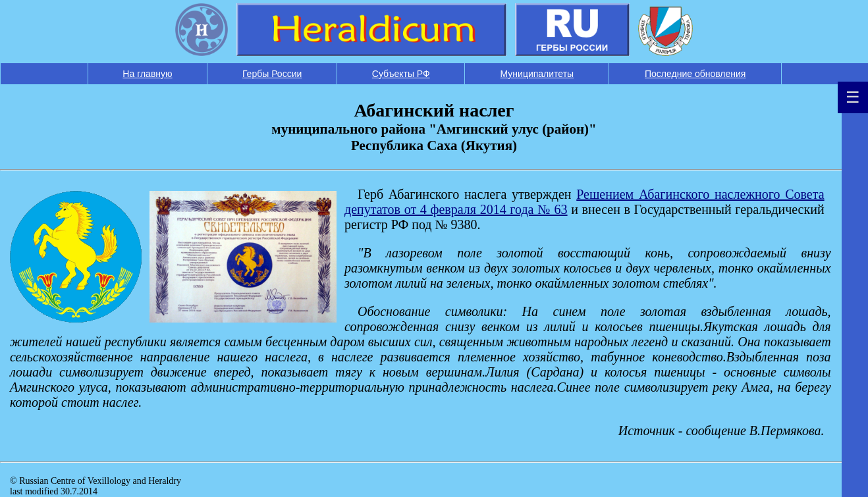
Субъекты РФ (401, 74)
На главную (147, 74)
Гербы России (272, 74)
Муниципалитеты (537, 74)
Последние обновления (695, 74)
